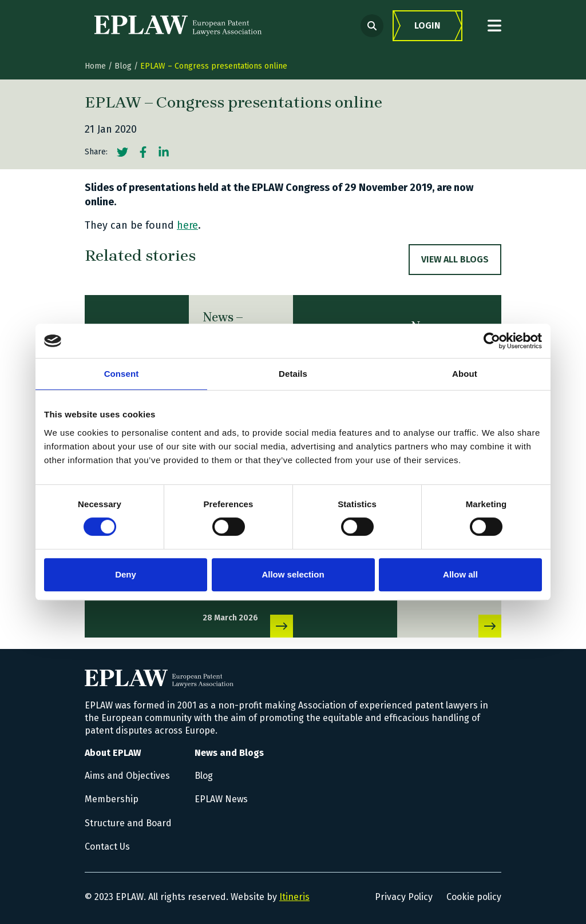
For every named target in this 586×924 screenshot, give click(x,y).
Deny (126, 574)
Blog (123, 66)
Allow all (460, 574)
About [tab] (465, 374)
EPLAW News (221, 799)
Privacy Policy (404, 897)
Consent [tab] (122, 374)
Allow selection (293, 574)
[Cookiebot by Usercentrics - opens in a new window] (492, 341)
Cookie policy (474, 897)
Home (95, 66)
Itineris (294, 897)
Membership (112, 799)
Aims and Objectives (127, 776)
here (187, 225)
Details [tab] (293, 374)
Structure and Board (128, 823)
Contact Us (107, 847)
